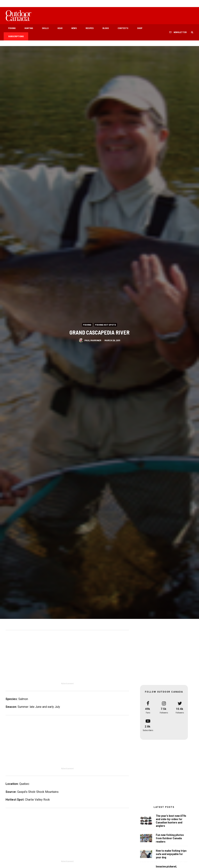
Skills (45, 28)
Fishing (12, 28)
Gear (60, 28)
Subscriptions (16, 36)
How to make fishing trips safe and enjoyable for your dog (171, 854)
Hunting (29, 28)
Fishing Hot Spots (106, 324)
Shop (140, 28)
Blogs (106, 28)
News (74, 28)
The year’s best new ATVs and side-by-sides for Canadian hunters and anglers (171, 821)
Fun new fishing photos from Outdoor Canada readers (170, 838)
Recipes (90, 28)
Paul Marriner (93, 340)
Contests (123, 28)
